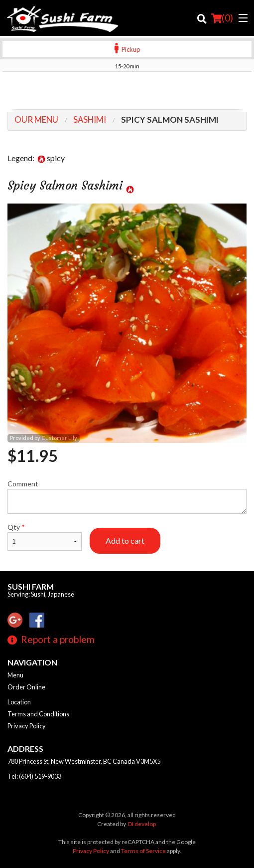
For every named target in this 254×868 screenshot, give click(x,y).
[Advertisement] (127, 92)
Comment (127, 497)
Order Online (26, 687)
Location (19, 702)
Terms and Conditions (38, 714)
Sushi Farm (31, 586)
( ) (222, 18)
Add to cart (125, 541)
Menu (15, 675)
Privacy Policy (27, 726)
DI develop (142, 824)
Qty (45, 537)
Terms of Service (143, 851)
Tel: (34, 776)
